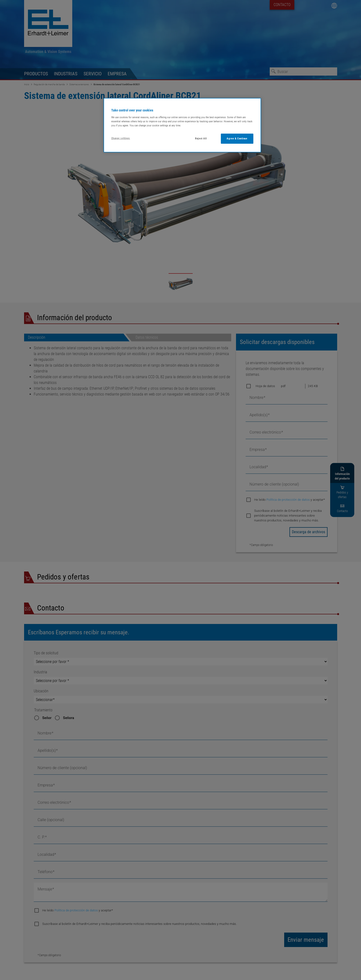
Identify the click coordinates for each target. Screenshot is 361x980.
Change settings (121, 138)
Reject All (201, 138)
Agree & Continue (237, 138)
